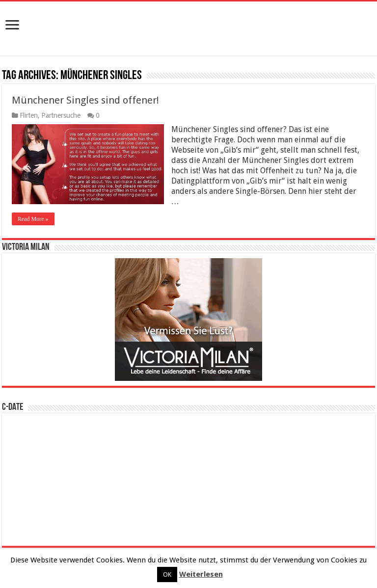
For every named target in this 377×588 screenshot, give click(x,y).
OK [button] (167, 575)
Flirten (29, 115)
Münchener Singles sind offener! (85, 100)
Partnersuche (61, 115)
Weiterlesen (201, 574)
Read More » (33, 219)
